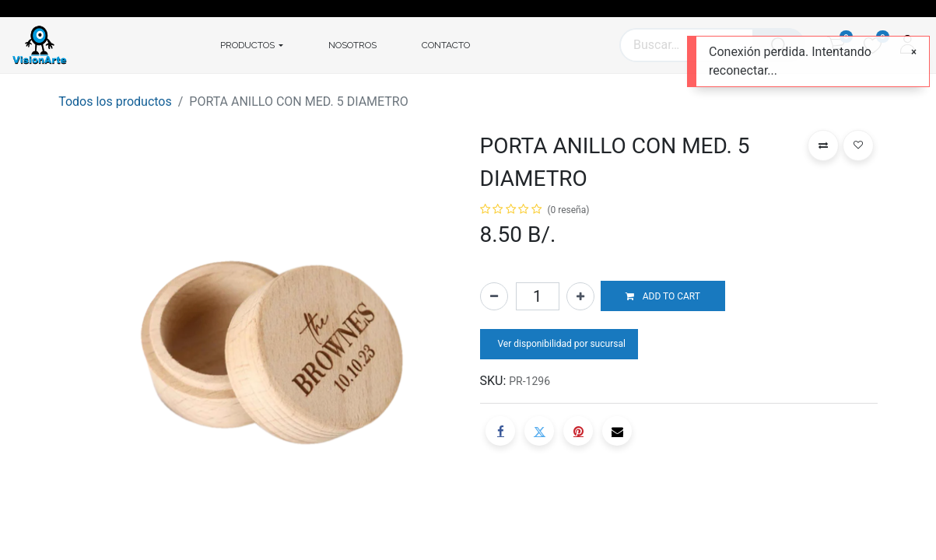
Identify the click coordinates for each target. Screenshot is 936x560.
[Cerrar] (914, 52)
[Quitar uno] (494, 296)
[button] (663, 296)
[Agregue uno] (580, 296)
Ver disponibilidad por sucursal (561, 344)
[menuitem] (352, 45)
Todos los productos (115, 101)
